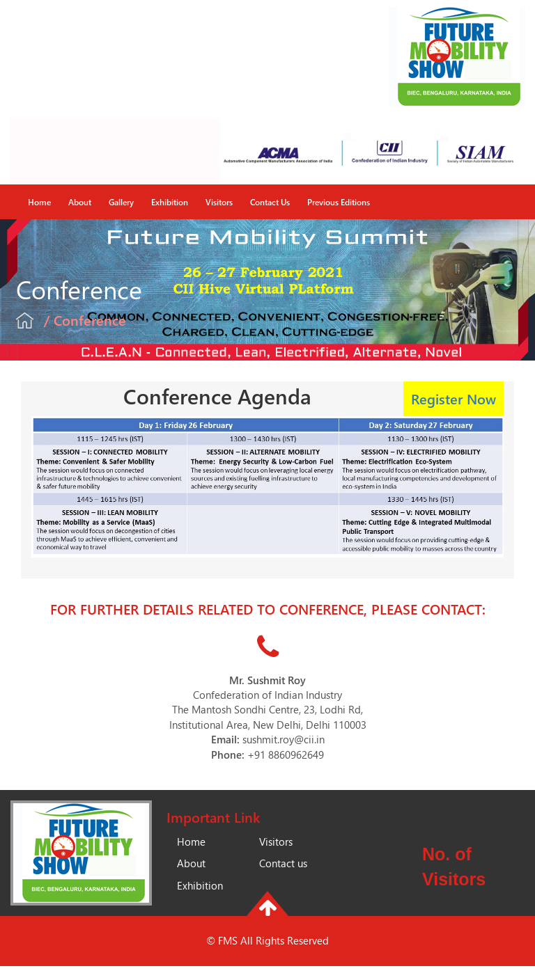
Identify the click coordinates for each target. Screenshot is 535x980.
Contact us (283, 863)
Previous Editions (339, 202)
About (80, 202)
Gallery (121, 202)
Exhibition (170, 202)
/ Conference (85, 320)
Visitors (219, 202)
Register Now (453, 398)
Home (39, 202)
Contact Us (270, 202)
